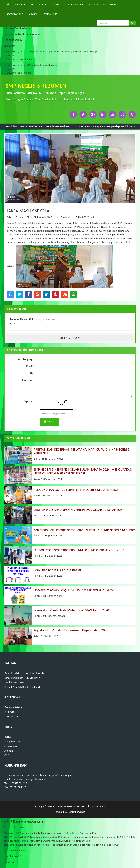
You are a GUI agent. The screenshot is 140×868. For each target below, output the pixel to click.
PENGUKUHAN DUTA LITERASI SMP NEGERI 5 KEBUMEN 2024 (76, 490)
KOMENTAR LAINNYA (70, 338)
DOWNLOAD (15, 14)
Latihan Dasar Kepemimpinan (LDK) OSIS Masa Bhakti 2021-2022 (79, 550)
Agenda (9, 751)
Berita (8, 737)
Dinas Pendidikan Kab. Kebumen (22, 678)
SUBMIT (50, 422)
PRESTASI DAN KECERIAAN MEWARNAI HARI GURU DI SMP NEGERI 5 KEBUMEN (81, 451)
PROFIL (20, 5)
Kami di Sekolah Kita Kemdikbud (22, 687)
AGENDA (93, 5)
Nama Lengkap (25, 359)
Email (30, 366)
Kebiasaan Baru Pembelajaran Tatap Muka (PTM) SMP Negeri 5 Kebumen (85, 530)
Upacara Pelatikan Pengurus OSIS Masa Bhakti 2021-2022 (74, 590)
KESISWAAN (39, 5)
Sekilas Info (11, 746)
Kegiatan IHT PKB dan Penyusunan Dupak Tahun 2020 (71, 630)
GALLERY (109, 5)
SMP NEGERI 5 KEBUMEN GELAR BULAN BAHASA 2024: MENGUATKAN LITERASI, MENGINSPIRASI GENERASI (83, 471)
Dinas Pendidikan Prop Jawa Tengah (24, 673)
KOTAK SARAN (51, 14)
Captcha (29, 401)
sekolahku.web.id (76, 812)
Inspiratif (9, 712)
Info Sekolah (11, 716)
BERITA (56, 5)
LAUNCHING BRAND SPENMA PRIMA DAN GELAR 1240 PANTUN (78, 510)
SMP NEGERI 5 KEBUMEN (73, 806)
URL (32, 373)
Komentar (28, 380)
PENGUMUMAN (74, 5)
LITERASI (34, 14)
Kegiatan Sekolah (14, 707)
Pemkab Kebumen (14, 682)
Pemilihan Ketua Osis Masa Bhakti (57, 570)
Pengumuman (12, 741)
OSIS (7, 755)
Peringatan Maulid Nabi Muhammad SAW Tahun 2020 (71, 610)
